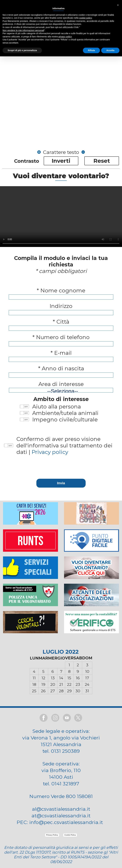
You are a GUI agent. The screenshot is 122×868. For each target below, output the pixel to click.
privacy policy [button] (65, 37)
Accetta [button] (110, 50)
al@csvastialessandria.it (61, 809)
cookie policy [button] (86, 18)
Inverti (61, 161)
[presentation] (61, 464)
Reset (102, 161)
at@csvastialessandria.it (61, 816)
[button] (118, 5)
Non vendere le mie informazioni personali (23, 30)
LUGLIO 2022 (61, 652)
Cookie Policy (70, 835)
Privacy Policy (52, 835)
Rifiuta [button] (91, 50)
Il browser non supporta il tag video (61, 217)
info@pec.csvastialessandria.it (66, 822)
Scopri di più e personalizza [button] (22, 50)
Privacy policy (50, 452)
